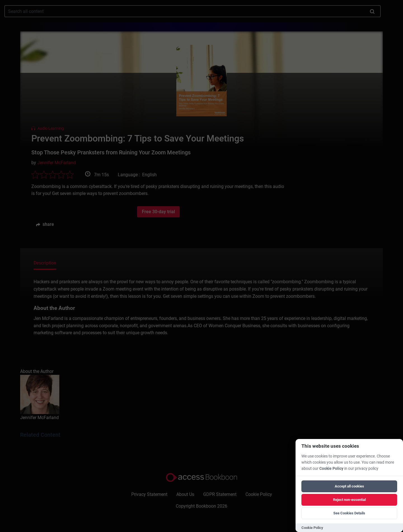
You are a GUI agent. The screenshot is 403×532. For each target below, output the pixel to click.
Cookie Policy (331, 469)
